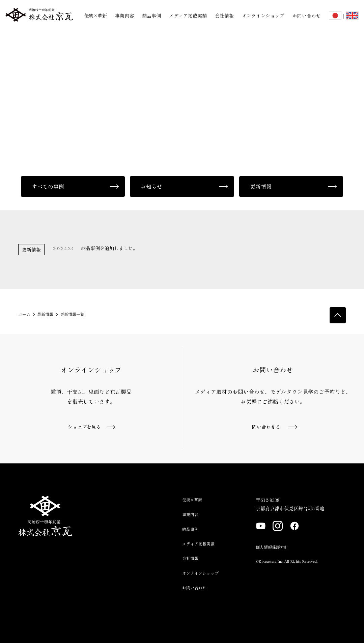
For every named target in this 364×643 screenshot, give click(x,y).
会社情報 (224, 16)
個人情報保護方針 (272, 547)
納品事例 (151, 16)
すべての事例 (48, 186)
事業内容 (124, 16)
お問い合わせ (307, 16)
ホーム (24, 314)
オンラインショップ (263, 16)
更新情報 (261, 186)
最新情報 (45, 314)
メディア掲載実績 (188, 16)
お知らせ (151, 186)
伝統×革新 (95, 16)
